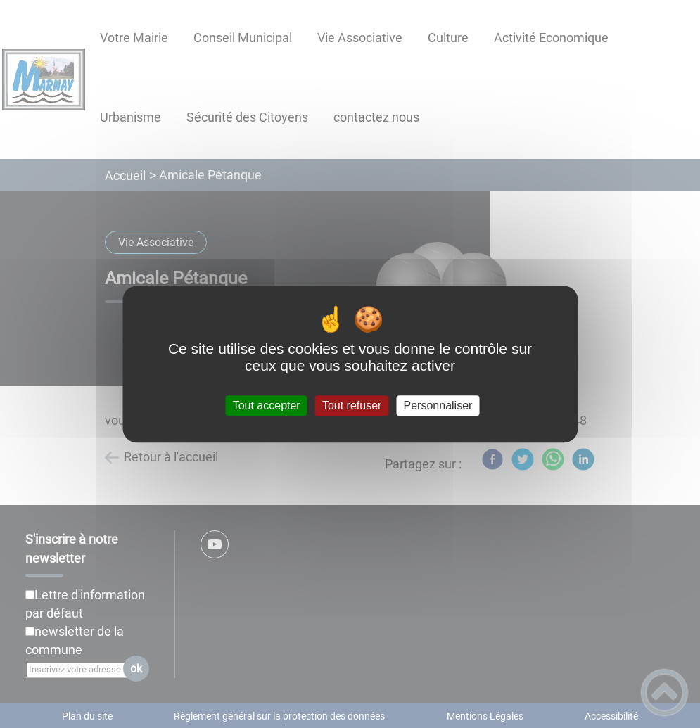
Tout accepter (267, 405)
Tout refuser (352, 405)
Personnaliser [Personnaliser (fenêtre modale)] (438, 405)
